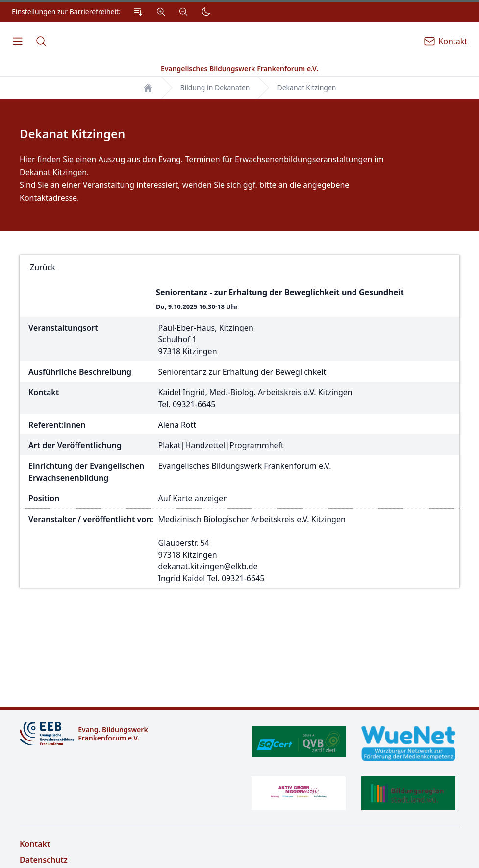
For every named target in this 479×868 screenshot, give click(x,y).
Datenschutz (44, 860)
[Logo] (126, 734)
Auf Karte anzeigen (193, 498)
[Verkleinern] (183, 12)
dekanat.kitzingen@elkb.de (208, 566)
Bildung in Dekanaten (215, 88)
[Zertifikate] (354, 768)
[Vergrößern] (161, 12)
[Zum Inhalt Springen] (138, 12)
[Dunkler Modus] (206, 12)
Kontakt (35, 844)
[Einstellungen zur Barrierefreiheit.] (114, 12)
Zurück (43, 267)
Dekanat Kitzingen (306, 88)
